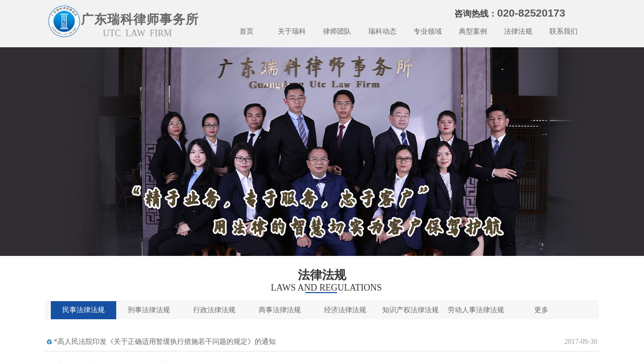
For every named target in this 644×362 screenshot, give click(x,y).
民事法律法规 (84, 310)
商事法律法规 (280, 310)
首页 (247, 31)
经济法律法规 (345, 310)
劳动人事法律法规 (476, 310)
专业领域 (428, 31)
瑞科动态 (382, 31)
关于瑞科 (292, 31)
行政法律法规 (214, 310)
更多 (541, 310)
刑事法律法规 (149, 310)
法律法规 (518, 31)
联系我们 (563, 31)
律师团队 (337, 31)
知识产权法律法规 (411, 310)
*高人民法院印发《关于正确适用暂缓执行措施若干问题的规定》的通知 (165, 342)
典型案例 (473, 31)
